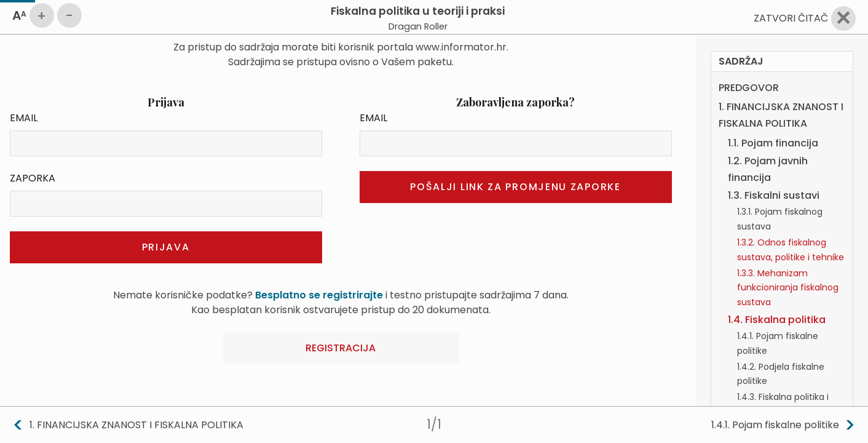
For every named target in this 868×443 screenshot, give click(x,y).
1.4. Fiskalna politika (777, 291)
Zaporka (33, 178)
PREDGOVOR (749, 59)
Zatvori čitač (791, 18)
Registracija (341, 348)
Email (24, 118)
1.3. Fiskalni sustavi (774, 167)
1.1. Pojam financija (773, 115)
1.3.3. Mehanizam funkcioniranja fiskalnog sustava (788, 260)
